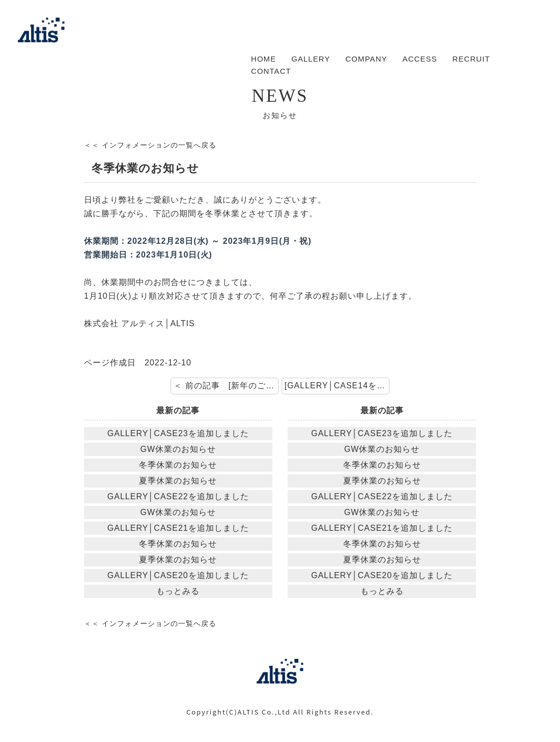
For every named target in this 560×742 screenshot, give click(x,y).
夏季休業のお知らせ (178, 481)
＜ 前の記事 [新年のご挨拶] (226, 386)
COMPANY (366, 59)
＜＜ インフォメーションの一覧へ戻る (150, 145)
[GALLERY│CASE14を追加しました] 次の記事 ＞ (337, 386)
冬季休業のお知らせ (178, 465)
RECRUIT (471, 59)
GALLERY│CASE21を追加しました (178, 528)
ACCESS (420, 59)
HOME (263, 59)
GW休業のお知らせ (178, 449)
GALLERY (311, 59)
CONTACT (271, 71)
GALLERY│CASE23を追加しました (178, 433)
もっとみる (178, 591)
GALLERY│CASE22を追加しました (178, 496)
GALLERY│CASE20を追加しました (178, 575)
